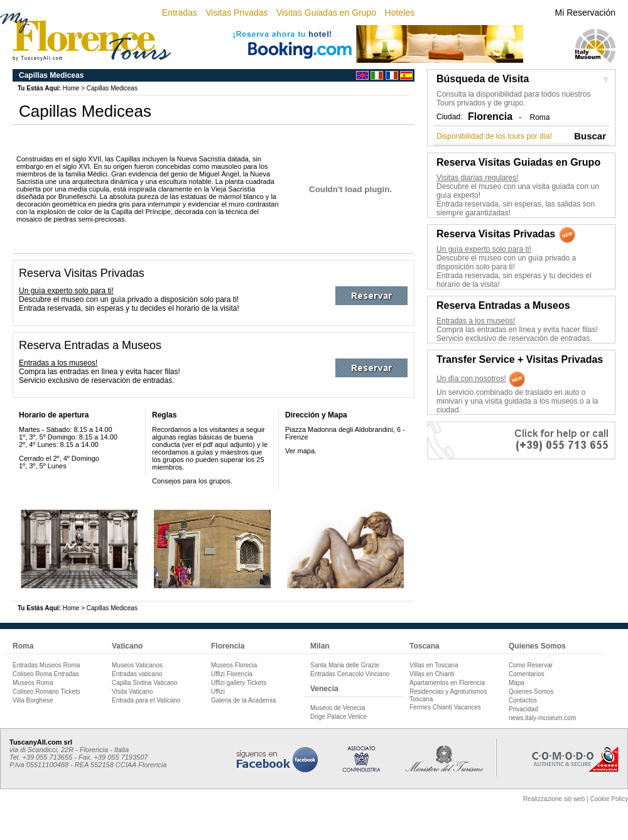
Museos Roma (33, 683)
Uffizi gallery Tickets (239, 683)
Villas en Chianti (432, 674)
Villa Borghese (33, 700)
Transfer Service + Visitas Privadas (520, 359)
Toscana (425, 646)
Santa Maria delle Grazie (345, 665)
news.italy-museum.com (542, 718)
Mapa (517, 683)
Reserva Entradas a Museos (90, 345)
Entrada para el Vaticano (146, 700)
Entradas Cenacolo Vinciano (350, 674)
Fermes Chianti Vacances (445, 707)
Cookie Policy (609, 799)
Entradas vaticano (137, 674)
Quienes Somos (537, 646)
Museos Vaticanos (137, 665)
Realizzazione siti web (554, 799)
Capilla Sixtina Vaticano (144, 683)
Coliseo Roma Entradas (46, 674)
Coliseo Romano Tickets (46, 692)
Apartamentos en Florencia (447, 683)
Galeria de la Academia (243, 700)
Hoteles (400, 13)
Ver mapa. (301, 451)
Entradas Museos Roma (46, 665)
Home (71, 88)
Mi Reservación (585, 13)
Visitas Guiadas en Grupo (326, 13)
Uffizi (218, 692)
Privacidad (523, 709)
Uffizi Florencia (232, 674)
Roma (539, 117)
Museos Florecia (234, 665)
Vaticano (127, 646)
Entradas (180, 13)
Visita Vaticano (132, 692)
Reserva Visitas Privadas (82, 273)
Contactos (523, 700)
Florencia (228, 646)
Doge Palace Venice (338, 717)
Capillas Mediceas (112, 88)
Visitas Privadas (236, 13)
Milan (320, 646)
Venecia (324, 689)
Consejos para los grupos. (192, 481)
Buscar (590, 136)
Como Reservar (531, 665)
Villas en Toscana (434, 665)
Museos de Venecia (338, 708)
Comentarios (527, 674)
